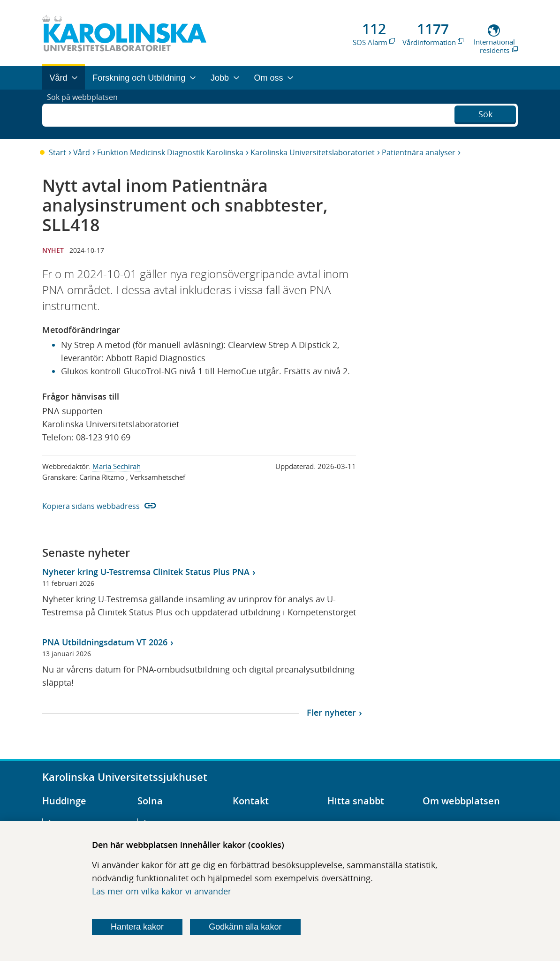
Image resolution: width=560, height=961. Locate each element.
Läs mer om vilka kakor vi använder (162, 891)
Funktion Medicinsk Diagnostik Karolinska (170, 152)
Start (57, 152)
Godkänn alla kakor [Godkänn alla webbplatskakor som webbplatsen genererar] (245, 927)
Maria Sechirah (117, 466)
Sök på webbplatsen (87, 114)
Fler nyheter (331, 712)
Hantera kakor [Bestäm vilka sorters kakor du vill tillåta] (137, 927)
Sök (485, 113)
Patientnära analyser (419, 152)
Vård (82, 152)
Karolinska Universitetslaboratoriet (313, 152)
